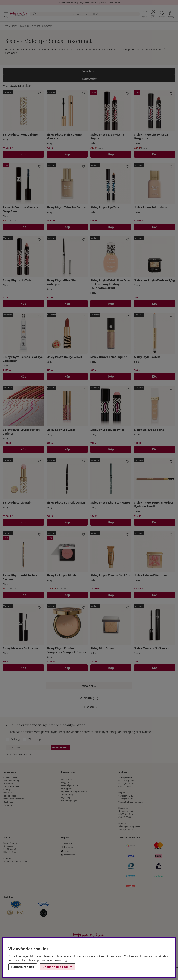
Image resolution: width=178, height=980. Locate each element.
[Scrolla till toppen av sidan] (89, 707)
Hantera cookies (23, 967)
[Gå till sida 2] (81, 698)
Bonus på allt (115, 3)
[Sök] (85, 14)
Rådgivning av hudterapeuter (92, 3)
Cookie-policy (67, 795)
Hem (5, 26)
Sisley (14, 26)
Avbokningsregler (69, 801)
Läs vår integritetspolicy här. (19, 754)
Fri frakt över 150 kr (67, 3)
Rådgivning (66, 782)
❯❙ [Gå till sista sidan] (99, 698)
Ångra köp (66, 798)
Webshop (35, 739)
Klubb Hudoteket (11, 787)
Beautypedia (67, 788)
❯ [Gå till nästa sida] (89, 698)
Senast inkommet (42, 26)
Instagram (69, 847)
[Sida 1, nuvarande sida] (78, 698)
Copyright (8, 805)
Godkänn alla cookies (58, 967)
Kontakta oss (67, 779)
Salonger (7, 790)
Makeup (25, 26)
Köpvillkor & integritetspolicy (74, 792)
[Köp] (111, 154)
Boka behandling (11, 780)
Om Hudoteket (10, 777)
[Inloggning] (153, 14)
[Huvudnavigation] (6, 14)
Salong (16, 739)
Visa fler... (89, 686)
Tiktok (67, 851)
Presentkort (9, 783)
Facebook (68, 843)
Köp (23, 154)
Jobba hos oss (10, 796)
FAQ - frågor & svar (70, 785)
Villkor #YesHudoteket (14, 799)
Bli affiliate (8, 802)
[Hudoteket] (19, 14)
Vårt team (8, 793)
